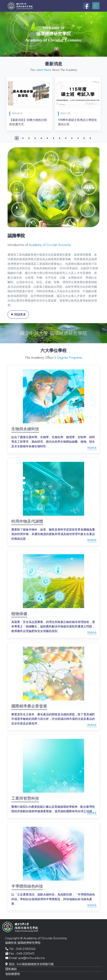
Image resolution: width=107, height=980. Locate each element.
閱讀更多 (18, 314)
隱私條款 (11, 969)
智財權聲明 (13, 974)
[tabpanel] (54, 34)
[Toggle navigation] (96, 6)
